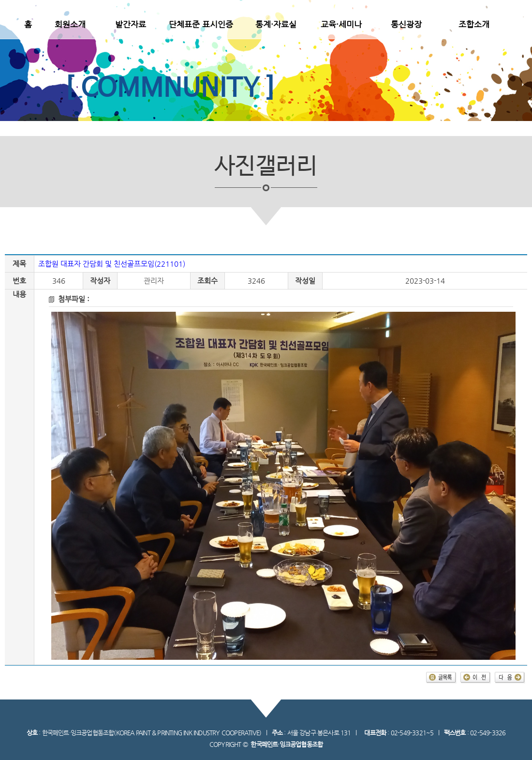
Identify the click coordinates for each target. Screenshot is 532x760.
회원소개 (70, 24)
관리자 (154, 281)
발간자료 (131, 24)
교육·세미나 (341, 24)
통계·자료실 (276, 24)
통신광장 (406, 24)
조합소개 (474, 24)
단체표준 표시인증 (201, 24)
